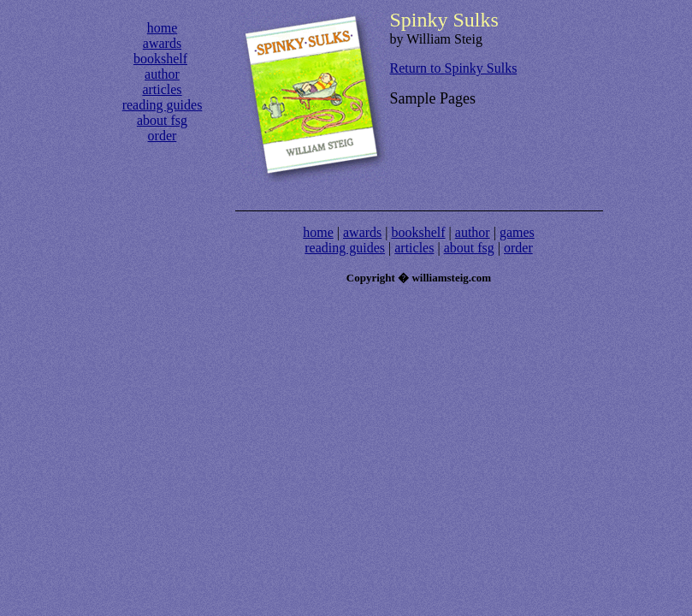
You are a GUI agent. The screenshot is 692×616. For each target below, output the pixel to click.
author (162, 74)
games (517, 232)
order (163, 136)
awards (162, 43)
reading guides (163, 105)
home (163, 28)
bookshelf (160, 59)
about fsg (162, 120)
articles (162, 89)
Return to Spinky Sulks (454, 68)
